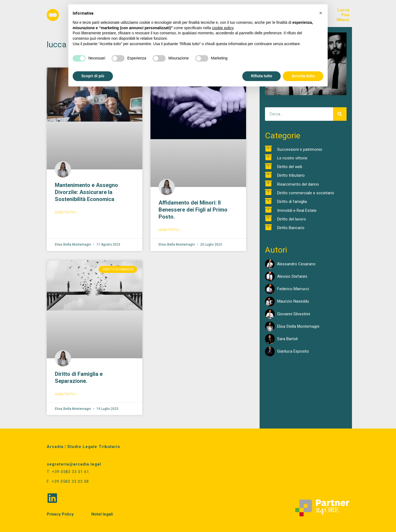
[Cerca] (340, 114)
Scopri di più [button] (93, 76)
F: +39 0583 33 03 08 (68, 481)
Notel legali (102, 514)
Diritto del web (290, 167)
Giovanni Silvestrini (294, 314)
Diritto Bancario (291, 228)
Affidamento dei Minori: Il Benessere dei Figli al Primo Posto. (193, 210)
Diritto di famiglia (292, 202)
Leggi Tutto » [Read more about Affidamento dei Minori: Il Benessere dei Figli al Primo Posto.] (170, 230)
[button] (321, 13)
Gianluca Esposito (293, 351)
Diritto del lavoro (292, 219)
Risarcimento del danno (298, 184)
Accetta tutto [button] (303, 76)
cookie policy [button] (223, 28)
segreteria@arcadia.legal (74, 464)
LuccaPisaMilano (343, 15)
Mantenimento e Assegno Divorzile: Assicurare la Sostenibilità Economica (86, 192)
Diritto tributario (291, 175)
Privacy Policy (60, 514)
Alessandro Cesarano (296, 264)
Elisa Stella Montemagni (298, 326)
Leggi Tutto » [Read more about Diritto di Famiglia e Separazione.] (66, 394)
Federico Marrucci (293, 289)
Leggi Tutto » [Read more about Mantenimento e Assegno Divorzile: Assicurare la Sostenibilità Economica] (66, 212)
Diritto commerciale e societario (306, 193)
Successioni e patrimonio (300, 149)
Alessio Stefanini (292, 276)
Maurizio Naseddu (293, 301)
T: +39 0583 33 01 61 (68, 472)
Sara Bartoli (287, 339)
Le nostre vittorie (292, 158)
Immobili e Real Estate (297, 210)
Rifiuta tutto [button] (262, 76)
